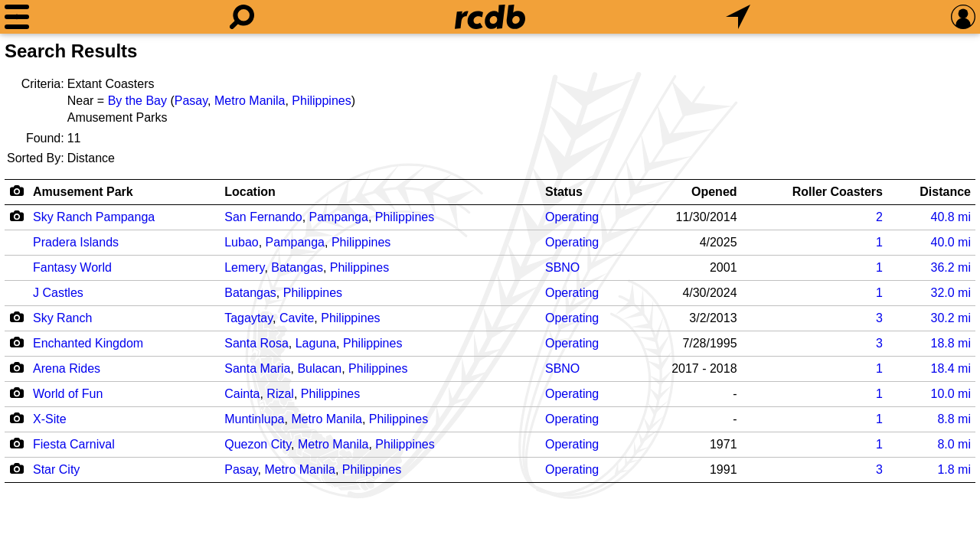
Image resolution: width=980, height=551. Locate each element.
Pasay (191, 101)
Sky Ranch (62, 318)
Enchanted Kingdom (88, 343)
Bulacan (319, 368)
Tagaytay (248, 318)
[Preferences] (963, 17)
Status (564, 192)
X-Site (50, 419)
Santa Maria (257, 368)
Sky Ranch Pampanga (94, 217)
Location (250, 192)
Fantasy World (72, 267)
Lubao (242, 242)
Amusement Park (83, 192)
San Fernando (263, 217)
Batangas (297, 267)
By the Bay (137, 101)
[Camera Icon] (16, 216)
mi (951, 217)
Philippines (321, 101)
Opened (714, 192)
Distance (945, 192)
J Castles (58, 293)
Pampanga (339, 217)
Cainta (242, 394)
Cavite (297, 318)
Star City (56, 469)
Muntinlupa (254, 419)
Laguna (316, 343)
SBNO (562, 267)
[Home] (490, 17)
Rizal (280, 394)
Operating (572, 217)
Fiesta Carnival (74, 444)
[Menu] (17, 17)
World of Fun (68, 394)
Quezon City (258, 444)
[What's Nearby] (738, 17)
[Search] (242, 17)
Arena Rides (67, 368)
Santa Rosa (256, 343)
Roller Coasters (838, 192)
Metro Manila (250, 101)
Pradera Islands (76, 242)
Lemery (244, 267)
